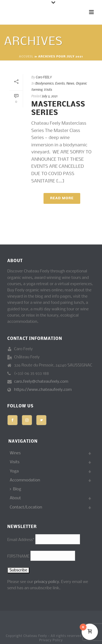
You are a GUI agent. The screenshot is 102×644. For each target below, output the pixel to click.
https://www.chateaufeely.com (43, 390)
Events (60, 83)
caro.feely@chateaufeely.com (41, 382)
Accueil (26, 57)
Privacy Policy (51, 640)
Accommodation (25, 480)
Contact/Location (26, 507)
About (16, 498)
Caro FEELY (44, 77)
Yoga (14, 471)
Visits (48, 89)
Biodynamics (44, 83)
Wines (15, 453)
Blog (16, 489)
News (70, 83)
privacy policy (47, 582)
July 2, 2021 (50, 96)
